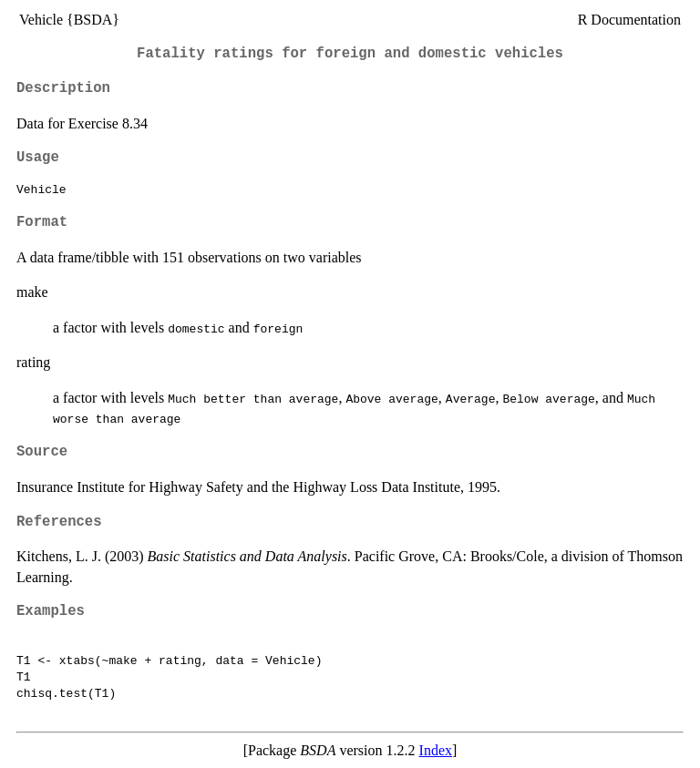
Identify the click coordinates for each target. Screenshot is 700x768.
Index (436, 750)
